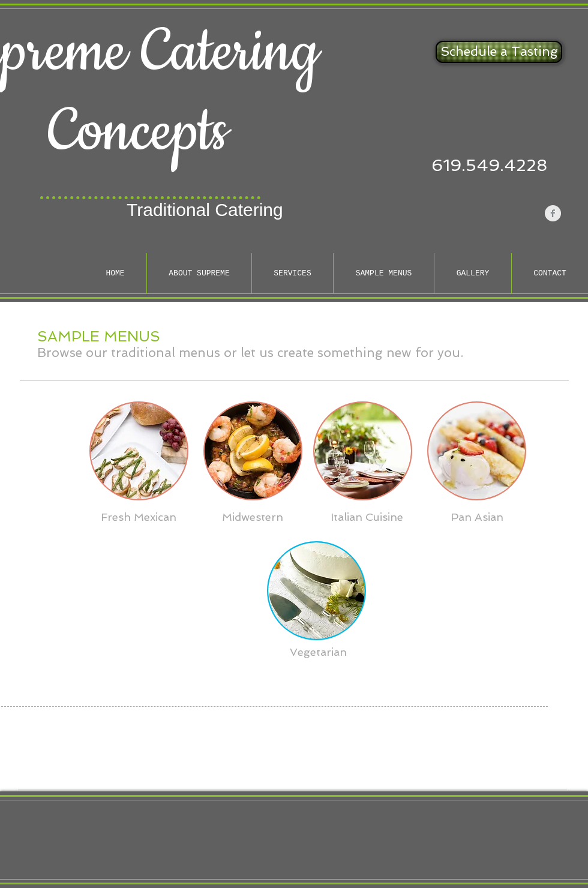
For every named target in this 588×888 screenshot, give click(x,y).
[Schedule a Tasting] (499, 52)
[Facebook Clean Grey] (553, 213)
